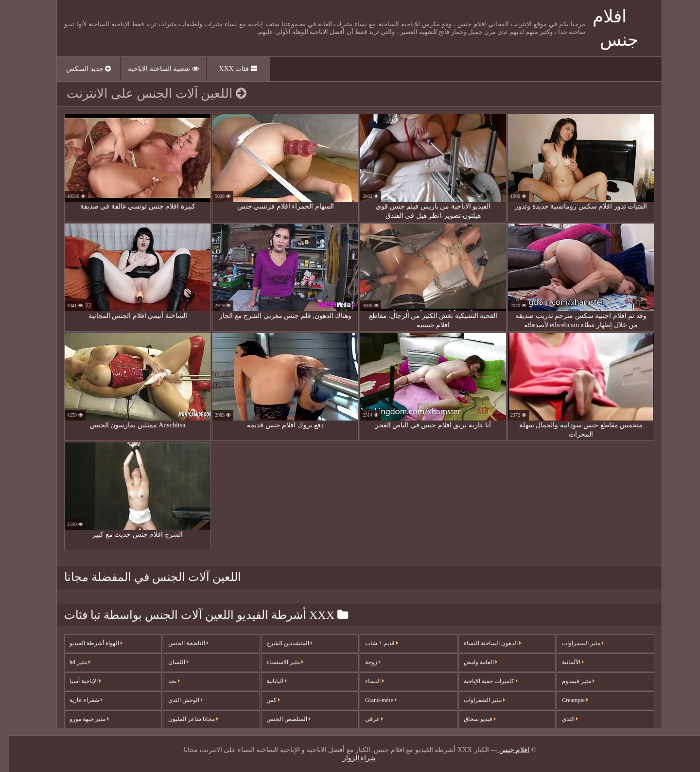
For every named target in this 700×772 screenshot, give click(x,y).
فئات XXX (228, 69)
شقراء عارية (77, 700)
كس (264, 700)
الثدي (561, 719)
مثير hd (71, 662)
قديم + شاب (372, 643)
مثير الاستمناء (276, 662)
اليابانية (267, 681)
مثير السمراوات (574, 643)
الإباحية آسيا (76, 681)
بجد (165, 681)
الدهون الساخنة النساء (483, 643)
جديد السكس (79, 69)
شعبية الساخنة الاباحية (154, 69)
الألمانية (564, 662)
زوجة (364, 662)
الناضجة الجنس (179, 643)
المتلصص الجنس (279, 719)
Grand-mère (372, 700)
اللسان (169, 662)
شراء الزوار (350, 758)
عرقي (365, 719)
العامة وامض (471, 662)
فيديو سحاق (471, 719)
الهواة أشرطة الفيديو (87, 643)
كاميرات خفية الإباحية (481, 681)
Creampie (566, 700)
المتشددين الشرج (280, 643)
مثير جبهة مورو (80, 719)
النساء (365, 681)
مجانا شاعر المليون (184, 719)
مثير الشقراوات (475, 700)
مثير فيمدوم (569, 681)
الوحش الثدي (176, 700)
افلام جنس (504, 750)
